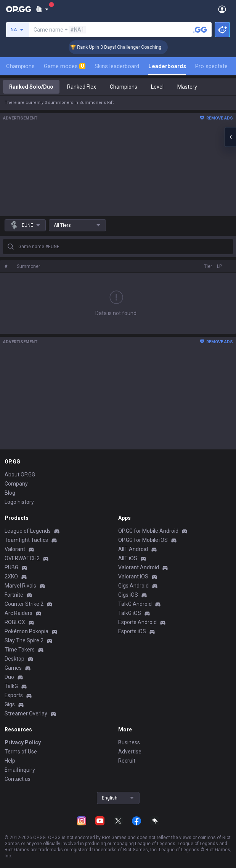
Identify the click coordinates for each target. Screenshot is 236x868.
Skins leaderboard (117, 66)
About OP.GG (20, 475)
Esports (14, 695)
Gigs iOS (128, 595)
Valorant (15, 549)
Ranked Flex (82, 87)
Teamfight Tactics (26, 540)
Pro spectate (211, 66)
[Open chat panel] (230, 137)
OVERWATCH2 (22, 558)
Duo (9, 677)
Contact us (18, 779)
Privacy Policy (23, 742)
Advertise (130, 752)
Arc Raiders (18, 613)
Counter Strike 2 (24, 604)
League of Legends (28, 531)
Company (16, 484)
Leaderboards (167, 66)
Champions (20, 66)
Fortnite (14, 595)
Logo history (19, 502)
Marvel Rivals (20, 586)
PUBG (11, 567)
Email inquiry (20, 770)
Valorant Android (139, 567)
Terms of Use (21, 752)
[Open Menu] (222, 9)
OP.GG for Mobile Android (148, 531)
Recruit (127, 761)
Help (10, 761)
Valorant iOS (133, 577)
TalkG (11, 686)
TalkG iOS (130, 613)
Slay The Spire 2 (24, 640)
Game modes (65, 66)
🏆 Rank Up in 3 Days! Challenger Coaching (123, 47)
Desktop (14, 659)
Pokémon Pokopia (26, 631)
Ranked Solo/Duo (31, 87)
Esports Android (137, 622)
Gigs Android (133, 586)
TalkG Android (135, 604)
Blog (10, 493)
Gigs (10, 704)
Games (13, 668)
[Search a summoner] (200, 30)
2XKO (11, 577)
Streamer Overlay (26, 714)
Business (129, 742)
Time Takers (20, 650)
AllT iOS (128, 558)
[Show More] (42, 9)
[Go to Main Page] (19, 9)
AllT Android (133, 549)
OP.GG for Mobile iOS (143, 540)
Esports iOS (132, 631)
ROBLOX (15, 622)
